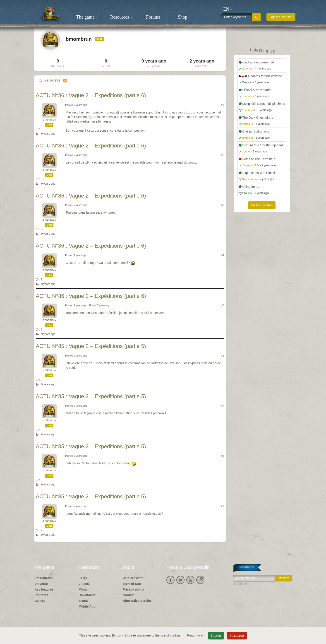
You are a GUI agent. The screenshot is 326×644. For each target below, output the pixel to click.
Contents (41, 595)
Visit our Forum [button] (262, 205)
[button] (228, 9)
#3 (223, 205)
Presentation (44, 578)
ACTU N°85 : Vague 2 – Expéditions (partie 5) (91, 346)
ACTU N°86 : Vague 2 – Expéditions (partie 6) (91, 95)
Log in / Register (281, 17)
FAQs (83, 578)
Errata (83, 601)
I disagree (237, 636)
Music (83, 589)
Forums (153, 17)
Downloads (87, 595)
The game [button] (87, 17)
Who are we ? (133, 578)
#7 (223, 406)
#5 (223, 305)
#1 (223, 105)
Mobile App (87, 606)
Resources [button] (121, 17)
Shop (182, 17)
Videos (84, 584)
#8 (223, 456)
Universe (41, 584)
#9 (223, 506)
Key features (44, 589)
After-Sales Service (137, 601)
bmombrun (49, 120)
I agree (216, 636)
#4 (223, 255)
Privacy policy (133, 589)
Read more (195, 635)
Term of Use (132, 584)
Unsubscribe (242, 584)
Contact (129, 595)
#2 (223, 155)
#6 (223, 356)
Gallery (40, 601)
